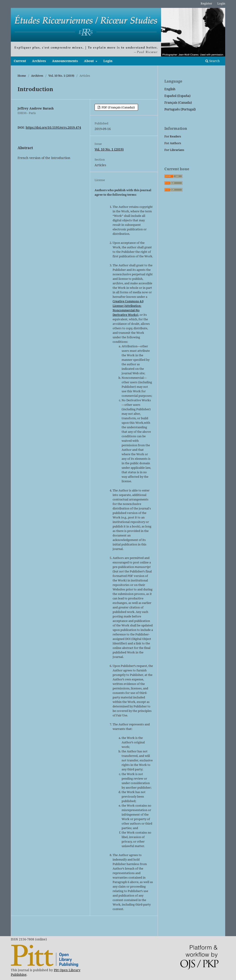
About (89, 61)
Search (213, 61)
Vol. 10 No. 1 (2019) (61, 76)
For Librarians (174, 150)
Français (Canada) (178, 102)
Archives (39, 61)
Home (22, 76)
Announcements (65, 61)
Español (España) (177, 96)
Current (20, 61)
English (170, 89)
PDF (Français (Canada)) (118, 107)
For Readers (173, 136)
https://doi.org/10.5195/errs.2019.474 (53, 127)
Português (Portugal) (180, 109)
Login (108, 61)
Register (206, 3)
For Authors (173, 143)
